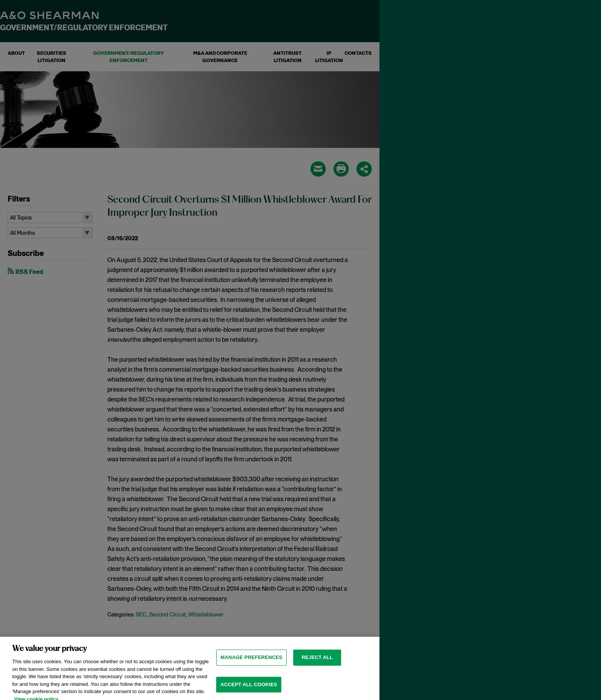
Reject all (317, 666)
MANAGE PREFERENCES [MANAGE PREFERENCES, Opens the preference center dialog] (251, 666)
